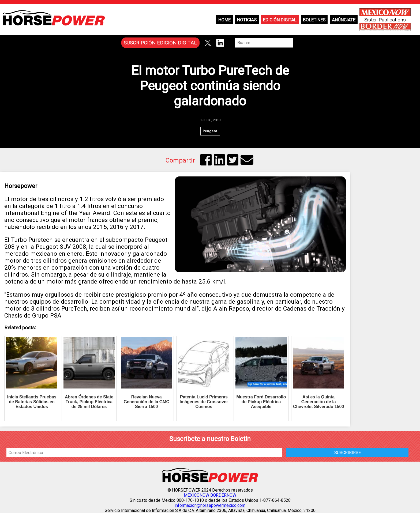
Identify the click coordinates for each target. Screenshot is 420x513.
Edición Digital (280, 20)
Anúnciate (344, 20)
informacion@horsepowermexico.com (210, 505)
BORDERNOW (223, 495)
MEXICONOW (196, 495)
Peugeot (210, 131)
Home (224, 20)
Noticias (247, 20)
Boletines (314, 20)
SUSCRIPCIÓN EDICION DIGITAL (160, 43)
